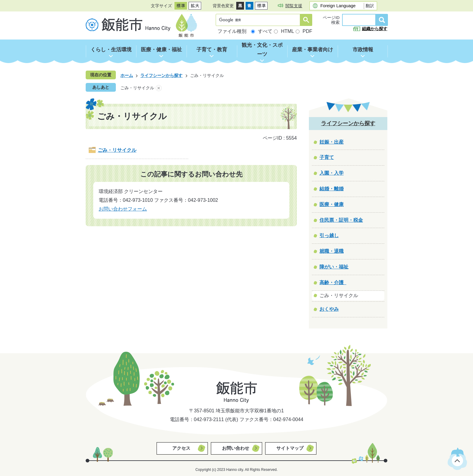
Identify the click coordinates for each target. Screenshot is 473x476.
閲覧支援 (294, 6)
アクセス (181, 448)
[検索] (259, 20)
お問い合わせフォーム (123, 209)
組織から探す (375, 29)
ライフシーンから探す (161, 75)
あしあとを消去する (159, 88)
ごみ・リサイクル (117, 150)
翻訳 (370, 6)
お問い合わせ (236, 448)
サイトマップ (290, 448)
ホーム (127, 75)
